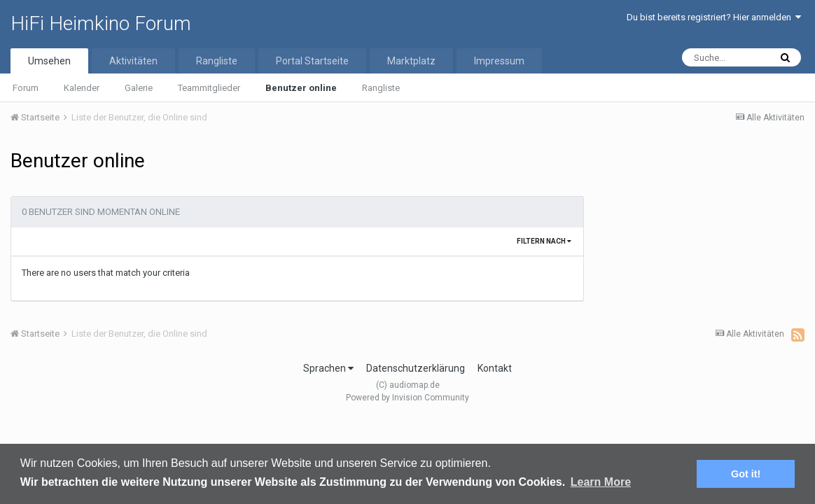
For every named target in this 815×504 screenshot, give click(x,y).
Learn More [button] (601, 482)
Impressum (499, 61)
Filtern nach (544, 241)
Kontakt (495, 368)
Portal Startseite (312, 61)
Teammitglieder (209, 88)
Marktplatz (411, 61)
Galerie (139, 88)
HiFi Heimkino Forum (101, 23)
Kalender (82, 88)
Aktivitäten (133, 61)
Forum (26, 88)
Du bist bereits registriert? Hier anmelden (714, 17)
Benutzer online (301, 88)
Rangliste (381, 88)
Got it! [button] (746, 474)
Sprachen (328, 368)
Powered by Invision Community (407, 398)
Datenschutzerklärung (416, 368)
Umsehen (49, 61)
